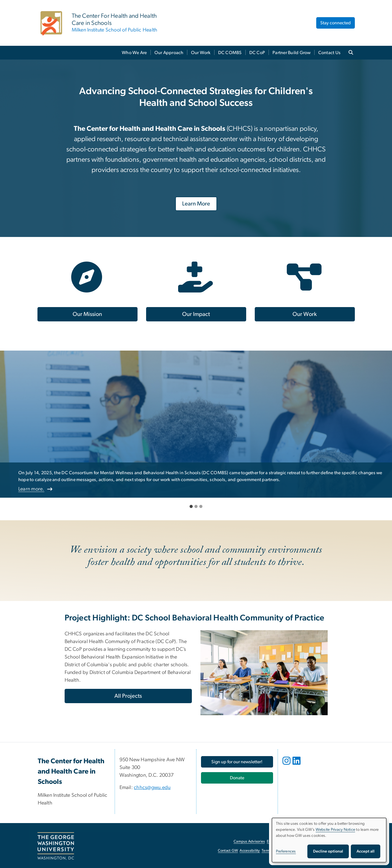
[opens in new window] (287, 765)
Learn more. (31, 489)
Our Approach (169, 53)
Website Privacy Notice (336, 830)
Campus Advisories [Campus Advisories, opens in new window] (249, 842)
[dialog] (329, 840)
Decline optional (328, 851)
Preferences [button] (286, 851)
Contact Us (330, 53)
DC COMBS (230, 53)
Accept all (366, 851)
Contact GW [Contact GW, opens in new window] (228, 851)
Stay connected (336, 23)
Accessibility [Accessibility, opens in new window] (250, 851)
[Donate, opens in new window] (237, 778)
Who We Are (134, 53)
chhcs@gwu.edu (152, 788)
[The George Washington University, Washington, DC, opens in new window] (56, 846)
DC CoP (257, 53)
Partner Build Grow (292, 53)
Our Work (201, 53)
